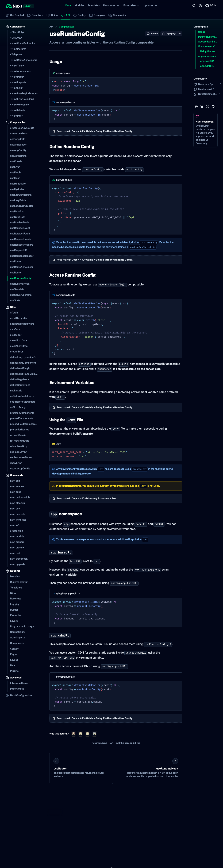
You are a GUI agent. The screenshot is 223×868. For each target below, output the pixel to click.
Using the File (66, 420)
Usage (55, 62)
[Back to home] (14, 6)
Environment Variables (71, 383)
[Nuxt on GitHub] (211, 6)
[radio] (74, 734)
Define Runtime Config (71, 147)
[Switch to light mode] (201, 6)
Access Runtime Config (72, 275)
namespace (65, 514)
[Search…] (194, 6)
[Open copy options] (180, 34)
